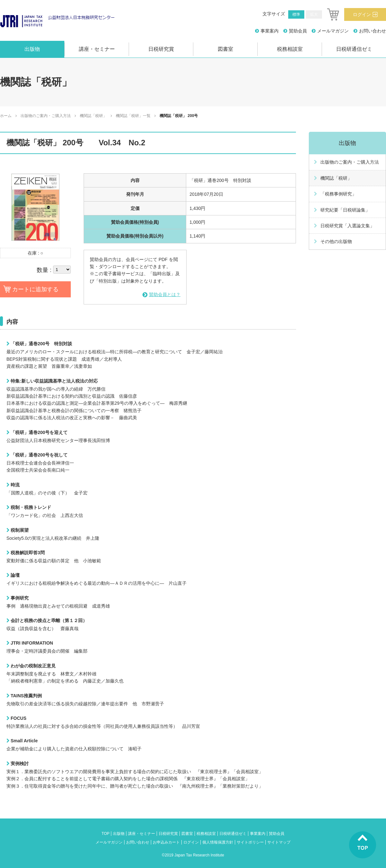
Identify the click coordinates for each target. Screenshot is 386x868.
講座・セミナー (97, 49)
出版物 (32, 49)
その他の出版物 (336, 241)
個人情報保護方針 (218, 842)
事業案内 (270, 31)
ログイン (362, 14)
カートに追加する (35, 289)
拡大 (314, 14)
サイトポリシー (250, 842)
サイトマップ (279, 842)
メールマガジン (333, 31)
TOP (106, 834)
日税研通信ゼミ (354, 49)
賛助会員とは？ (165, 294)
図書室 (225, 49)
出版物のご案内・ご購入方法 (46, 116)
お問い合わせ (372, 31)
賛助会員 (298, 31)
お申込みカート (166, 842)
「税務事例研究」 (338, 194)
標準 (296, 14)
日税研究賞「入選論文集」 (347, 226)
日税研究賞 (161, 49)
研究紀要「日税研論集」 (345, 210)
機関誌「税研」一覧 (133, 116)
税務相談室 (290, 49)
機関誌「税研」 (93, 116)
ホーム (6, 116)
